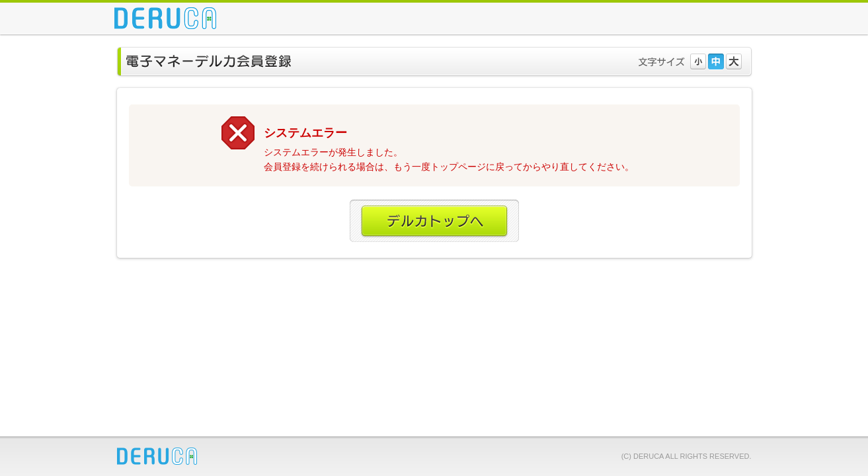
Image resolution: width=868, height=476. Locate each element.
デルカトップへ (434, 221)
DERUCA (157, 456)
